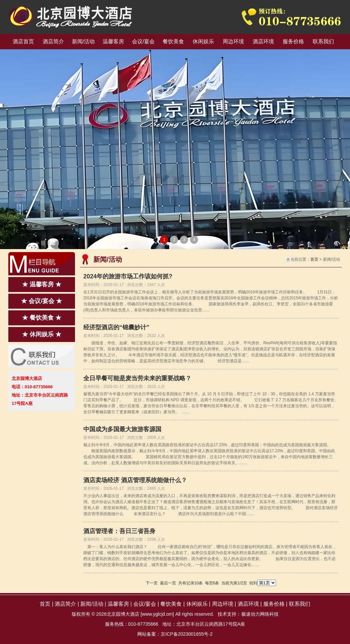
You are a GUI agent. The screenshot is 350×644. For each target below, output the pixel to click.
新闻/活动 (83, 41)
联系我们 (323, 41)
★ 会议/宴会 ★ (41, 301)
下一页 (152, 583)
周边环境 (233, 41)
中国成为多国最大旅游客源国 (122, 429)
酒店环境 (263, 41)
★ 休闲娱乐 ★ (42, 334)
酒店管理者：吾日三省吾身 (119, 531)
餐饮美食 (173, 41)
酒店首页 (23, 41)
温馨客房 (113, 41)
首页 (314, 259)
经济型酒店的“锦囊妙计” (116, 327)
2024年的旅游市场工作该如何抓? (128, 276)
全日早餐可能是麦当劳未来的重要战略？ (137, 378)
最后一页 (168, 583)
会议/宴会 (143, 41)
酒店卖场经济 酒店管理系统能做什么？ (135, 480)
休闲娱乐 (203, 41)
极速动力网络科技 (260, 614)
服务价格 (293, 41)
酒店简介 (53, 41)
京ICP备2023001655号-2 (187, 634)
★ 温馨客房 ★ (42, 284)
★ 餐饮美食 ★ (42, 318)
